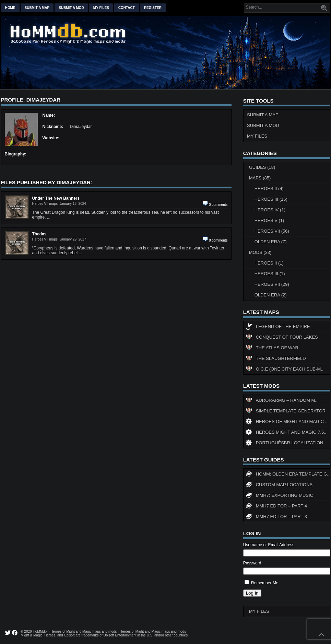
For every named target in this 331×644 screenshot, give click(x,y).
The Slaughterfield (276, 359)
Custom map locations (279, 485)
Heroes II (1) (269, 263)
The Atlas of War (272, 349)
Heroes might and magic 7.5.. (286, 433)
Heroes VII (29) (272, 284)
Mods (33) (260, 252)
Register (153, 8)
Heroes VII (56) (272, 231)
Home (10, 8)
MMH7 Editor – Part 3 (276, 517)
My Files (101, 8)
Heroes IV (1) (270, 210)
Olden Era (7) (271, 242)
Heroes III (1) (270, 274)
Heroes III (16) (271, 199)
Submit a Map (263, 115)
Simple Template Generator (286, 412)
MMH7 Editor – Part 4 (276, 507)
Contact (127, 8)
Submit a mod (71, 8)
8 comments (218, 240)
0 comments (218, 205)
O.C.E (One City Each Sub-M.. (285, 370)
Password (252, 563)
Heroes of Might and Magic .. (287, 422)
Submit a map (37, 8)
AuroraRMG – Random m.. (282, 401)
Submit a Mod (263, 125)
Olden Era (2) (271, 295)
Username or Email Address (269, 545)
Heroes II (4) (269, 189)
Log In (252, 593)
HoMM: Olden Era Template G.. (288, 475)
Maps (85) (260, 178)
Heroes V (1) (269, 220)
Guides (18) (262, 167)
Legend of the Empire (278, 327)
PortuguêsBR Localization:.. (286, 444)
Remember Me (265, 583)
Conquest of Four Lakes (282, 338)
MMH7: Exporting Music (279, 496)
